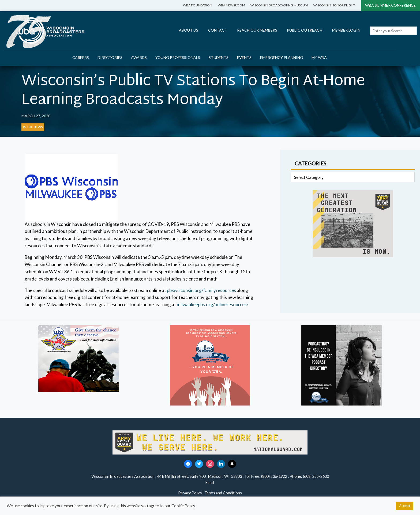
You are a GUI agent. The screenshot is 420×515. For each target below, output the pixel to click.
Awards (139, 57)
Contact (218, 30)
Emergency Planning (282, 57)
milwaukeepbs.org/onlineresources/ (212, 304)
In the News (33, 127)
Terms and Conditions (223, 493)
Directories (110, 57)
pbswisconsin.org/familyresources (201, 290)
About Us (189, 30)
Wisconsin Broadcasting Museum (279, 5)
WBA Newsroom (231, 5)
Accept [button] (405, 506)
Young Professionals (178, 57)
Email (210, 482)
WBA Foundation (198, 5)
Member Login (346, 30)
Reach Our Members (257, 30)
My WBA (319, 57)
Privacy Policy (190, 493)
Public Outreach (305, 30)
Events (244, 57)
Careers (81, 57)
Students (219, 57)
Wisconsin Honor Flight (334, 5)
